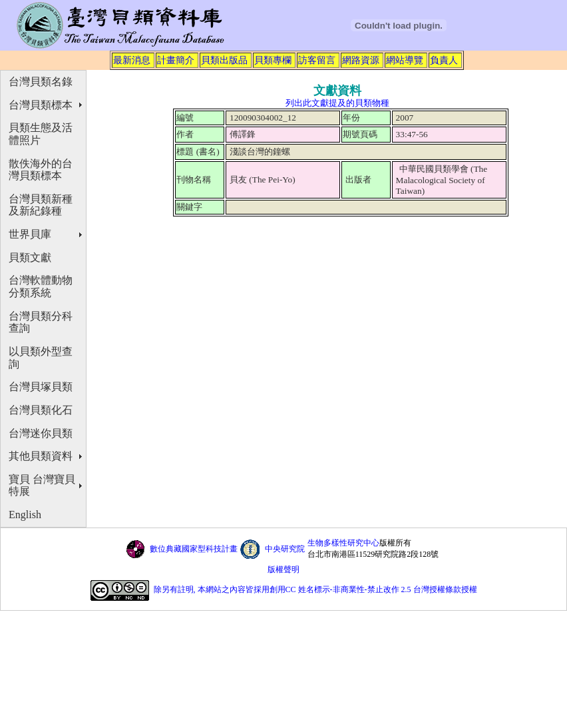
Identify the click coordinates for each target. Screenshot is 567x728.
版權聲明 (283, 569)
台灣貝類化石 (41, 410)
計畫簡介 (176, 60)
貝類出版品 (224, 60)
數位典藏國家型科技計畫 (194, 549)
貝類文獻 (30, 257)
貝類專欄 (273, 60)
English (25, 515)
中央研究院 (285, 549)
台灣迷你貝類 (41, 433)
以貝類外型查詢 (41, 358)
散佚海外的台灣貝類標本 (41, 170)
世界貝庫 (30, 234)
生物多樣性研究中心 (343, 543)
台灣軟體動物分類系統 (41, 286)
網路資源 (361, 60)
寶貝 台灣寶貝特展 (42, 486)
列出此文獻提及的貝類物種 (337, 103)
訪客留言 (317, 60)
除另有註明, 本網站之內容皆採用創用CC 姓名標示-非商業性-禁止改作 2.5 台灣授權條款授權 (315, 589)
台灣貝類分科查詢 (41, 322)
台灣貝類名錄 (41, 82)
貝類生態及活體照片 (41, 134)
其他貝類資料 (41, 456)
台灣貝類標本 (41, 105)
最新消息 (132, 60)
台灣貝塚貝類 (41, 387)
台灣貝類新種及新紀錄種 (41, 205)
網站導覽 (405, 60)
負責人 (444, 60)
